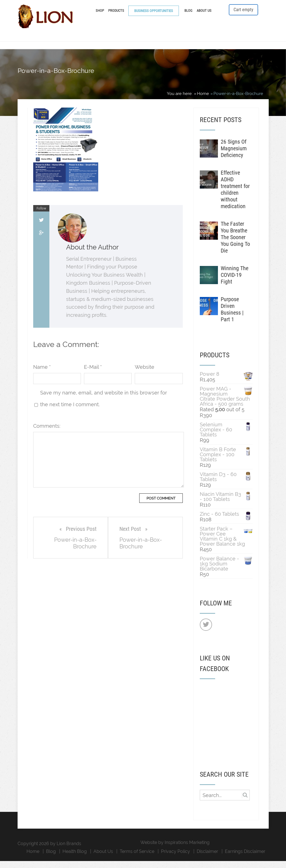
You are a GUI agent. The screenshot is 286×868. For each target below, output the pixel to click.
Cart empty (243, 14)
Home (33, 858)
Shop (100, 15)
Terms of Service (137, 858)
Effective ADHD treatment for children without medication (235, 196)
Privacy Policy (176, 858)
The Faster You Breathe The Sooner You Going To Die (235, 244)
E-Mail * (93, 374)
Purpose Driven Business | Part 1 (232, 316)
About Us (204, 15)
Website (145, 374)
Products (116, 15)
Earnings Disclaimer (245, 858)
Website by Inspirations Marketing (175, 849)
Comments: (47, 433)
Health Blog (75, 858)
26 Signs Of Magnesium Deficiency (234, 155)
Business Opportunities (154, 15)
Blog (188, 15)
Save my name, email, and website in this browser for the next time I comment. (104, 406)
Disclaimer (207, 858)
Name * (42, 374)
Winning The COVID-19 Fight (235, 282)
